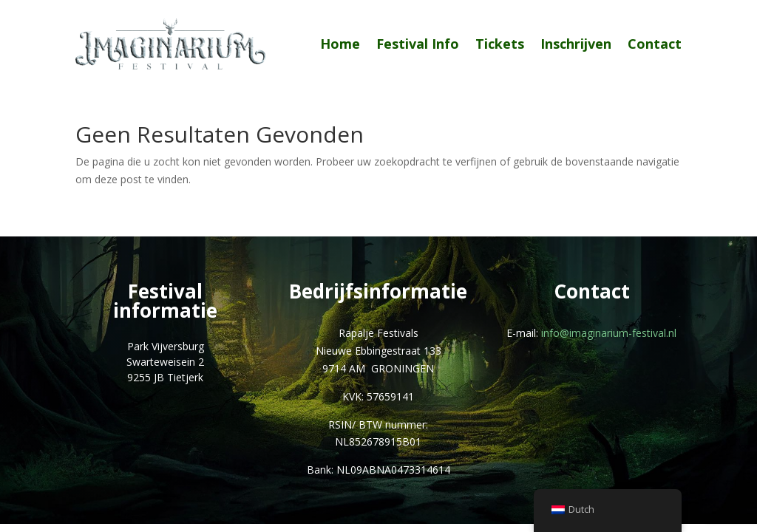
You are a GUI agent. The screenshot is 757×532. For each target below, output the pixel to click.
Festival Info (418, 44)
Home (340, 44)
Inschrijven (576, 44)
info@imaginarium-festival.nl (609, 333)
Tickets (500, 44)
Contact (655, 44)
